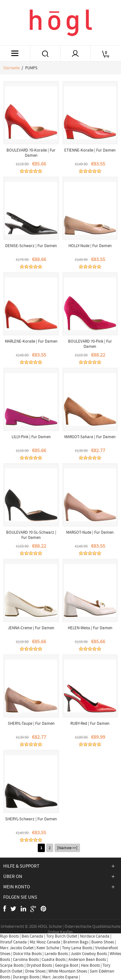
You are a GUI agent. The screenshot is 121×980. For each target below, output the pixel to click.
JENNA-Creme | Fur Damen (31, 628)
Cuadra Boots (54, 959)
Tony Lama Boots (77, 948)
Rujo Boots (9, 936)
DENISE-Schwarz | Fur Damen (31, 246)
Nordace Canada (95, 936)
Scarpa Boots (12, 965)
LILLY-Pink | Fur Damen (31, 437)
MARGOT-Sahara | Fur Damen (90, 437)
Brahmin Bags (76, 942)
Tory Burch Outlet (62, 936)
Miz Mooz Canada (45, 942)
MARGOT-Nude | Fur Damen (90, 532)
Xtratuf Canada (13, 942)
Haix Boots (90, 965)
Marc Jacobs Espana (60, 977)
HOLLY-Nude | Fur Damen (90, 246)
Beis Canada (32, 936)
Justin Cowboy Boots (89, 954)
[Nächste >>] (67, 848)
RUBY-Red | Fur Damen (90, 723)
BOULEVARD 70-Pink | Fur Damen (90, 344)
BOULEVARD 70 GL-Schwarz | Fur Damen (31, 535)
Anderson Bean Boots (87, 959)
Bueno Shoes (103, 942)
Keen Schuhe (48, 948)
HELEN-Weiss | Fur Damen (90, 628)
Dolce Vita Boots (27, 954)
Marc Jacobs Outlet (17, 948)
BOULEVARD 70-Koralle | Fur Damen (31, 153)
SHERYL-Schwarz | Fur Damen (31, 819)
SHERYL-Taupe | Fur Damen (31, 723)
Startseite (11, 68)
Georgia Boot (66, 965)
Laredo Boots (56, 954)
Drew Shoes (35, 971)
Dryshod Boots (39, 965)
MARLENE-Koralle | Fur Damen (31, 341)
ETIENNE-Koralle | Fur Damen (90, 150)
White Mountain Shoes (68, 971)
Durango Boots (26, 977)
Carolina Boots (26, 959)
